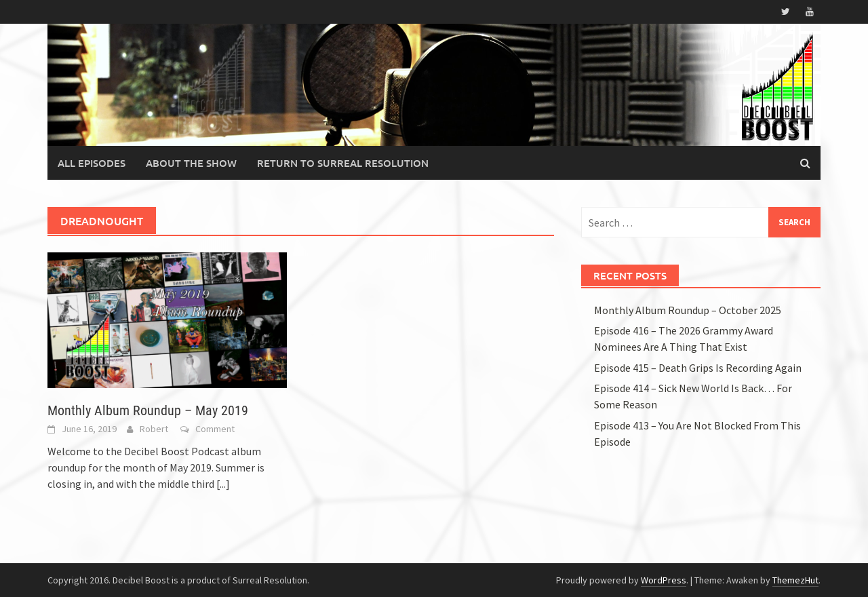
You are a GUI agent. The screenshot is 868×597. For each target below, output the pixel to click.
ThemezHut (795, 580)
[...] (223, 484)
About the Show (191, 163)
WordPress (664, 580)
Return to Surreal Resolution (343, 163)
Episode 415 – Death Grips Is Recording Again (698, 368)
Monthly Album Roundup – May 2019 (148, 410)
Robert (154, 429)
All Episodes (92, 163)
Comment (215, 429)
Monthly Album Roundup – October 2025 (688, 310)
